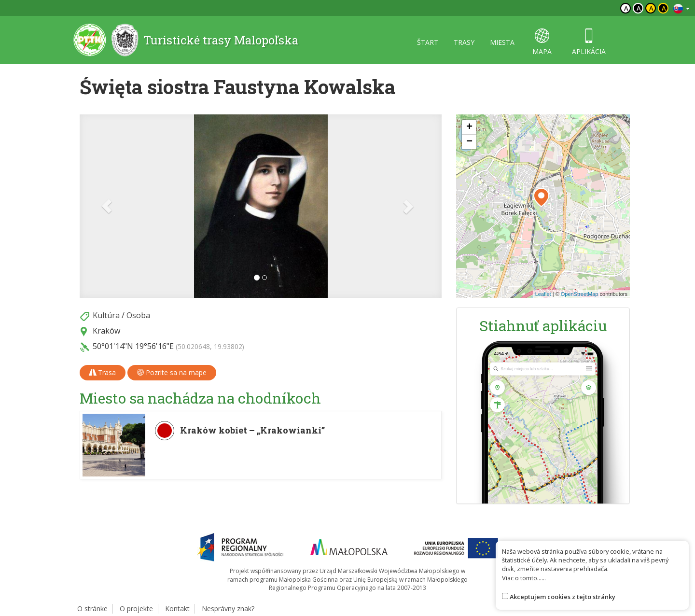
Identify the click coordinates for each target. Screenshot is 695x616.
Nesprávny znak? (228, 609)
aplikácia (589, 42)
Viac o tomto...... (524, 578)
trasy (464, 42)
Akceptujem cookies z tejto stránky (563, 597)
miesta (502, 42)
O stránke (92, 609)
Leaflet (543, 294)
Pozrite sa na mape (172, 372)
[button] (107, 206)
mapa (542, 42)
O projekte (136, 609)
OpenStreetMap (580, 294)
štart (428, 42)
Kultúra (106, 315)
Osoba (138, 315)
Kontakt (177, 609)
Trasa (103, 372)
